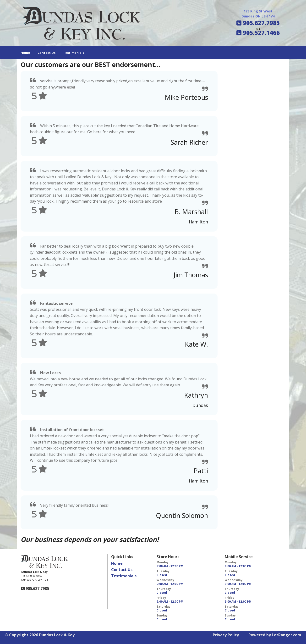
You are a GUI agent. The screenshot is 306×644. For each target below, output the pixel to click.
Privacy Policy (226, 635)
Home (25, 53)
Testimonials (74, 53)
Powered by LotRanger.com (275, 635)
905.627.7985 (37, 588)
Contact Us (46, 53)
